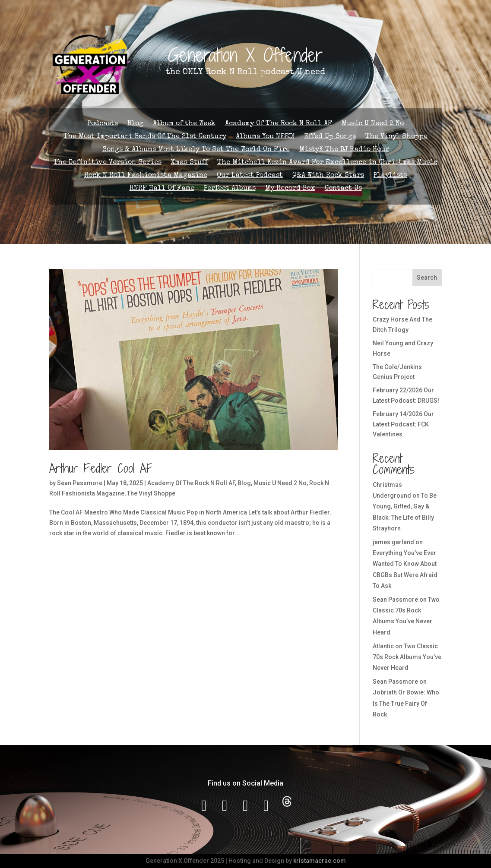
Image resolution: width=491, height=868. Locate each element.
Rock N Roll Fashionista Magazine (146, 176)
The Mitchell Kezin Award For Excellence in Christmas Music (327, 163)
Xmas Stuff (189, 163)
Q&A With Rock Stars (328, 176)
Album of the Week (184, 124)
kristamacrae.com (320, 861)
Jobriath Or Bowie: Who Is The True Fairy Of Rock (406, 703)
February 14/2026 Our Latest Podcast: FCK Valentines (403, 424)
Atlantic (383, 646)
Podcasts (103, 124)
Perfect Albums (230, 189)
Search (427, 278)
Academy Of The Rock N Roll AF (279, 124)
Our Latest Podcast (250, 176)
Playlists (390, 176)
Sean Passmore (80, 483)
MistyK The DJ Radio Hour (344, 150)
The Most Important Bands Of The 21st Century (145, 137)
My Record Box (290, 189)
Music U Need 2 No (373, 124)
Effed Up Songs (330, 137)
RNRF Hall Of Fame (162, 189)
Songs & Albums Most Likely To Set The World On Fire (196, 150)
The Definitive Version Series (108, 163)
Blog (135, 124)
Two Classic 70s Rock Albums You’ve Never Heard (407, 657)
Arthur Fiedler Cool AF (100, 468)
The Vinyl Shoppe (396, 137)
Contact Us (343, 189)
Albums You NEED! (265, 137)
